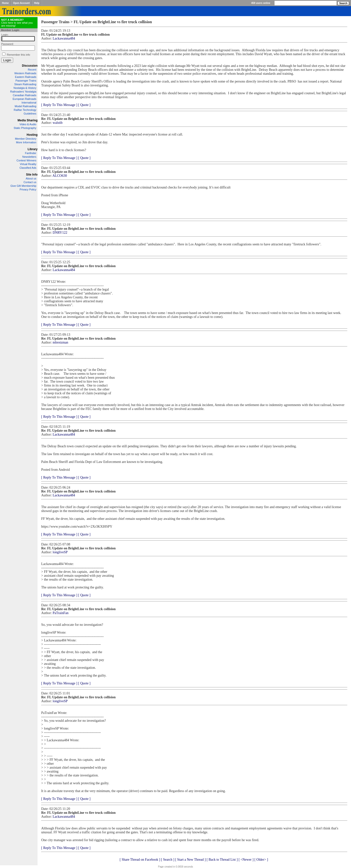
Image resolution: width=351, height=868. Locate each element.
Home (5, 3)
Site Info (32, 175)
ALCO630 (60, 176)
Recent (32, 70)
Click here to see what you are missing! (17, 23)
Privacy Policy (28, 189)
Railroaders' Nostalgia (23, 92)
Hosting (32, 135)
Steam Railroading (25, 84)
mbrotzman (60, 342)
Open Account (21, 3)
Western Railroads (25, 73)
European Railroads (24, 99)
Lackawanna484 (64, 38)
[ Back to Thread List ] (222, 860)
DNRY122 (60, 233)
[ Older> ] (261, 860)
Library (33, 149)
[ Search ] (168, 860)
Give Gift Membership (23, 186)
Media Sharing (28, 120)
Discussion (30, 66)
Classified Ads (28, 168)
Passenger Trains (26, 81)
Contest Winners (26, 160)
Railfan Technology (25, 110)
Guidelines (30, 114)
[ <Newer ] (246, 860)
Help (37, 3)
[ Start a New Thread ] (190, 860)
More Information (26, 142)
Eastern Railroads (26, 77)
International (29, 103)
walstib (58, 123)
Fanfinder (31, 153)
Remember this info (18, 55)
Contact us (30, 182)
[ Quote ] (84, 105)
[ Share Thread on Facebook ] (140, 860)
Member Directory (26, 139)
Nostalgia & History (25, 88)
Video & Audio (28, 124)
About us (31, 178)
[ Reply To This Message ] (59, 105)
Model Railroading (25, 106)
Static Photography (25, 128)
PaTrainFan (61, 613)
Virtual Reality (28, 164)
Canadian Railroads (24, 95)
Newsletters (29, 157)
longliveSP (60, 552)
